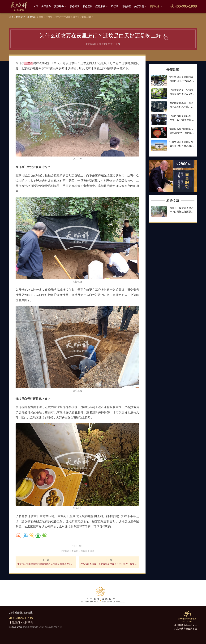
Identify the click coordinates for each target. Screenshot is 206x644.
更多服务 (59, 6)
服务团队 (75, 6)
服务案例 (87, 6)
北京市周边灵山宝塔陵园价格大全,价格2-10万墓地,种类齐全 (182, 94)
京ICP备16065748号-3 (50, 627)
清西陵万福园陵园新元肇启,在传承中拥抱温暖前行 (182, 133)
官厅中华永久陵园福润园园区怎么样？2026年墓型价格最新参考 (182, 81)
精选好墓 (126, 6)
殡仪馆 (115, 6)
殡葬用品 (100, 6)
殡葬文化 (155, 6)
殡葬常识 (32, 17)
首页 (36, 6)
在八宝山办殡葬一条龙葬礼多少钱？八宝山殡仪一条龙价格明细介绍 (109, 564)
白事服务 (46, 6)
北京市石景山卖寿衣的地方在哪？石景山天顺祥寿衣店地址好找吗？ (46, 564)
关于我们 (139, 6)
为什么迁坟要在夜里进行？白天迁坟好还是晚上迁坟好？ (181, 212)
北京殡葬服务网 (31, 627)
